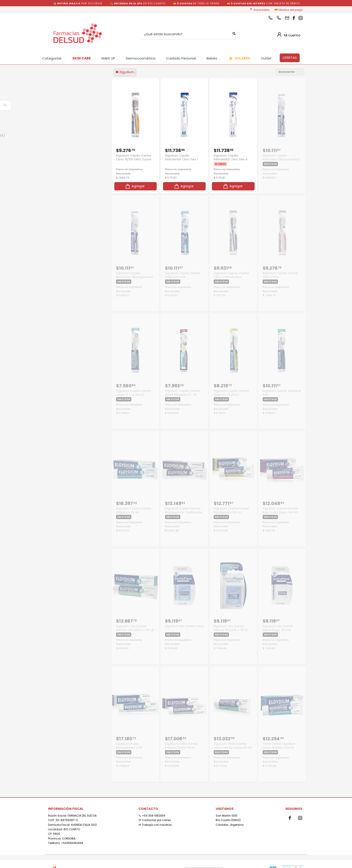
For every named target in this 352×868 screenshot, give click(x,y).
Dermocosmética (141, 58)
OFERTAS (290, 58)
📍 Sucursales (259, 10)
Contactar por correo (155, 819)
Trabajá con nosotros (155, 823)
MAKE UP (108, 58)
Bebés (212, 58)
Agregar (135, 186)
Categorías (52, 58)
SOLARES (239, 58)
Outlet (266, 58)
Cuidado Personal (181, 58)
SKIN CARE (81, 58)
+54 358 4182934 (152, 814)
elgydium (125, 72)
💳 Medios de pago (289, 10)
